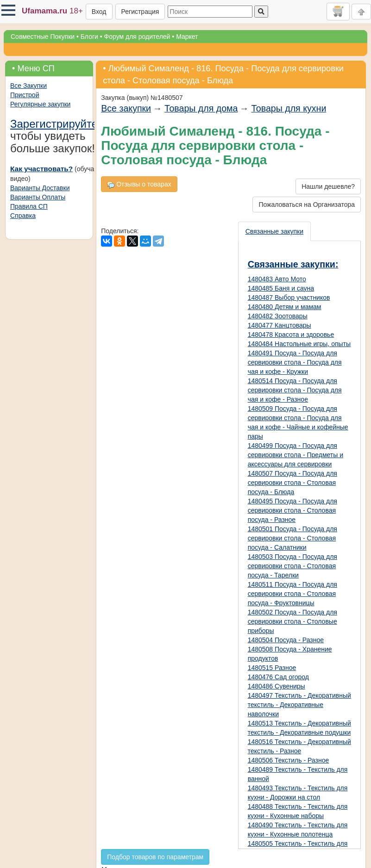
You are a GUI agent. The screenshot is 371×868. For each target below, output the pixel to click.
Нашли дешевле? (328, 186)
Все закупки (126, 108)
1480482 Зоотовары (278, 316)
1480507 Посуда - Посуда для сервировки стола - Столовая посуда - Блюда (292, 483)
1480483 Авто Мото (277, 279)
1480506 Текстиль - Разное (289, 760)
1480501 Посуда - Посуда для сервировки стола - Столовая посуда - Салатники (292, 538)
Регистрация (140, 12)
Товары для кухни (289, 108)
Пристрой (25, 95)
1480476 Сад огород (278, 677)
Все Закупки (28, 86)
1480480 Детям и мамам (285, 307)
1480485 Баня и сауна (281, 288)
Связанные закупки (274, 231)
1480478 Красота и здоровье (291, 335)
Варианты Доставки (40, 188)
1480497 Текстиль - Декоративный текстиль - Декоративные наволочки (299, 705)
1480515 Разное (272, 668)
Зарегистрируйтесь (60, 124)
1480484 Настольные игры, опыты (299, 344)
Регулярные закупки (40, 104)
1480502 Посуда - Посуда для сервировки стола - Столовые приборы (292, 621)
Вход (99, 12)
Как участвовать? (41, 169)
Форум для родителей (137, 37)
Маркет (187, 37)
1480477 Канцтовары (280, 325)
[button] (8, 10)
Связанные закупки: (293, 264)
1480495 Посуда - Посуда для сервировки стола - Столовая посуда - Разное (292, 510)
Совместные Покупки (43, 37)
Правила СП (29, 206)
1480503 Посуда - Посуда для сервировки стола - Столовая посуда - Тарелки (292, 566)
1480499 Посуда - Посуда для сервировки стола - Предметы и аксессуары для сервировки (296, 455)
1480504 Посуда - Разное (286, 640)
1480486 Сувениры (277, 686)
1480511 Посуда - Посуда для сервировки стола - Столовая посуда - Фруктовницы (292, 594)
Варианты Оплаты (38, 197)
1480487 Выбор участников (289, 298)
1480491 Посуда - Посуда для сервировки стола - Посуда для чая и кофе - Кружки (295, 362)
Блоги (89, 37)
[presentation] (275, 231)
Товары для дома (201, 108)
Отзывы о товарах (139, 184)
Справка (23, 216)
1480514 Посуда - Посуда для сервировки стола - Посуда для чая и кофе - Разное (295, 390)
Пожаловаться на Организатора (307, 205)
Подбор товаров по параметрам (155, 857)
